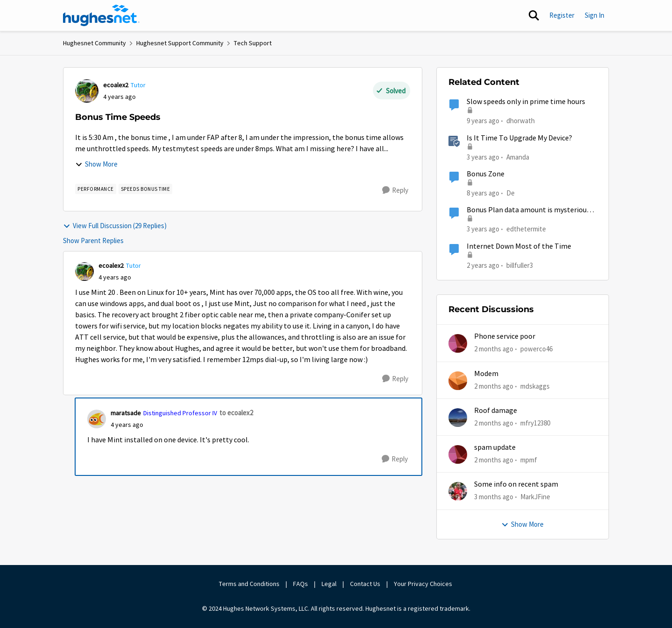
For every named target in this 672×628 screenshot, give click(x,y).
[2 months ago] (494, 349)
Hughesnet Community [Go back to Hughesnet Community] (94, 43)
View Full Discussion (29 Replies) (115, 226)
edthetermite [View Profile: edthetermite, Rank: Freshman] (526, 229)
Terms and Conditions (249, 584)
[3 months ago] (494, 497)
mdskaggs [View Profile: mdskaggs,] (535, 386)
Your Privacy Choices (424, 584)
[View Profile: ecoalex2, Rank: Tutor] (87, 91)
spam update (495, 447)
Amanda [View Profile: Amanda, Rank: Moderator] (518, 157)
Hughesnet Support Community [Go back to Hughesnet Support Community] (180, 43)
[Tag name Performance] (96, 189)
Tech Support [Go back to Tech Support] (253, 43)
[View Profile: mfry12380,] (458, 418)
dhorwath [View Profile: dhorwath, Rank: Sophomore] (521, 121)
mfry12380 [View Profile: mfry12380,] (535, 423)
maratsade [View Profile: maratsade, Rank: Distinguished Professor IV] (126, 413)
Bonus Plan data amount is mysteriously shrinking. (531, 210)
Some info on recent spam (516, 484)
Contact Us (365, 584)
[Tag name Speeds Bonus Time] (146, 189)
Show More (96, 164)
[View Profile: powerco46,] (458, 343)
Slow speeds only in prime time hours (526, 102)
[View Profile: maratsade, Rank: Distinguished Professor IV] (97, 419)
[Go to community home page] (101, 15)
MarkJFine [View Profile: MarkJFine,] (535, 497)
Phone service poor (505, 336)
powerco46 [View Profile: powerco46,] (536, 349)
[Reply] (395, 190)
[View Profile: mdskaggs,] (458, 381)
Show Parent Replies (93, 241)
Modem (486, 374)
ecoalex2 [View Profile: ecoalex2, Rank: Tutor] (116, 85)
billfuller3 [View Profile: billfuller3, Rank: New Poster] (520, 265)
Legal (329, 584)
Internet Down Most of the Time (519, 246)
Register (562, 15)
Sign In (595, 15)
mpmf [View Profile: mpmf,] (529, 460)
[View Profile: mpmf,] (458, 454)
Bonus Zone (486, 174)
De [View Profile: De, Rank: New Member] (511, 193)
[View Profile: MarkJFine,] (458, 491)
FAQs (301, 584)
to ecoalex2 (236, 413)
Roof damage (496, 411)
